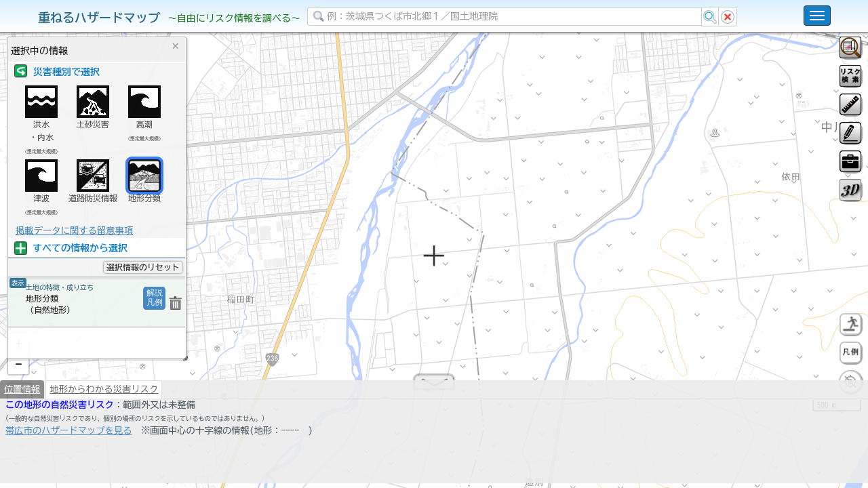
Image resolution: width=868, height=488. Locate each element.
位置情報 (22, 424)
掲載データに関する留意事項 (74, 230)
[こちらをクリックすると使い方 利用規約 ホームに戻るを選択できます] (817, 16)
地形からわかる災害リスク (104, 424)
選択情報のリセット (143, 267)
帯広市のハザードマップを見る (69, 466)
